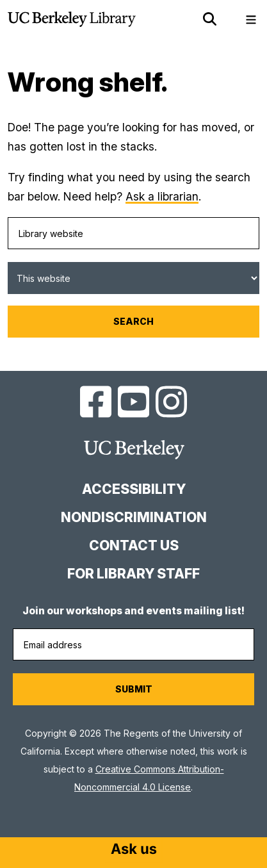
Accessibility (134, 489)
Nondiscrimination (134, 517)
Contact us (134, 545)
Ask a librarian (162, 196)
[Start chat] (134, 850)
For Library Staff (133, 574)
